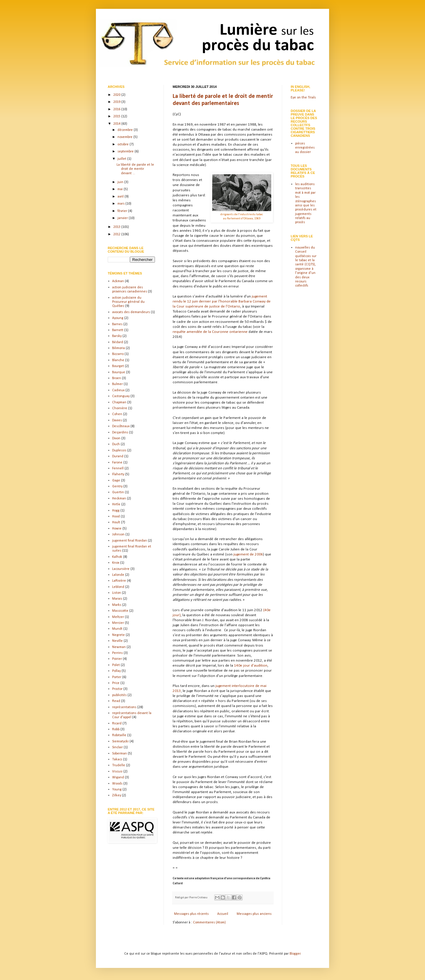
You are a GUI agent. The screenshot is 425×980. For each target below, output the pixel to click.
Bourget (118, 366)
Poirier (117, 659)
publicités (119, 695)
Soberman (120, 754)
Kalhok (117, 557)
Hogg (116, 511)
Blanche (118, 360)
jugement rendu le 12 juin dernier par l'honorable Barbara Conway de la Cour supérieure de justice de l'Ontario (222, 301)
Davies (117, 420)
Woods (117, 784)
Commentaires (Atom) (209, 923)
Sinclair (117, 747)
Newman (119, 647)
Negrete (118, 635)
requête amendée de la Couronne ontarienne (210, 332)
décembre (126, 130)
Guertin (118, 492)
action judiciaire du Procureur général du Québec (128, 302)
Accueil (223, 914)
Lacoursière (121, 569)
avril (121, 197)
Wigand (118, 777)
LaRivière (119, 581)
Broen (117, 378)
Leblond (118, 587)
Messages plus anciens (254, 914)
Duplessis (119, 450)
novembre (125, 137)
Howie (117, 529)
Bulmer (117, 384)
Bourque (119, 372)
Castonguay (121, 396)
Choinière (120, 408)
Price (116, 683)
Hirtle (116, 504)
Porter (117, 677)
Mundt (117, 629)
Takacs (117, 759)
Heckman (119, 499)
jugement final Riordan (130, 541)
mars (121, 204)
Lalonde (118, 575)
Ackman (118, 281)
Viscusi (117, 772)
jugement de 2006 (248, 554)
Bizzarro (118, 354)
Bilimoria (118, 348)
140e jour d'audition (251, 666)
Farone (117, 463)
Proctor (117, 689)
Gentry (117, 486)
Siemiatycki (120, 741)
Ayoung (118, 318)
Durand (118, 456)
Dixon (116, 438)
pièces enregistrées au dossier (305, 148)
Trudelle (119, 765)
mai (121, 189)
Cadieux (118, 390)
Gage (116, 481)
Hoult (116, 522)
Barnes (117, 324)
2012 (117, 234)
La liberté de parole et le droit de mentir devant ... (135, 169)
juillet (122, 159)
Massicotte (120, 611)
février (123, 211)
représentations (124, 707)
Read (116, 701)
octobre (124, 144)
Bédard (118, 342)
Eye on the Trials (303, 98)
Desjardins (120, 433)
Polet (116, 665)
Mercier (118, 623)
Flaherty (118, 474)
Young (117, 790)
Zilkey (117, 795)
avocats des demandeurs (131, 312)
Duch (116, 444)
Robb (116, 729)
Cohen (117, 414)
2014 (117, 124)
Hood (116, 517)
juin (121, 182)
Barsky (117, 336)
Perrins (117, 653)
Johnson (118, 535)
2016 (117, 109)
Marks (117, 605)
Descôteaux (121, 426)
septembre (126, 152)
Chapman (119, 402)
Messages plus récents (191, 914)
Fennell (118, 468)
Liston (117, 593)
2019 (117, 102)
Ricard (117, 724)
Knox (116, 563)
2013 (117, 227)
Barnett (118, 330)
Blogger (295, 954)
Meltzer (118, 617)
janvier (123, 218)
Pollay (116, 671)
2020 (117, 95)
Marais (117, 599)
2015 (117, 116)
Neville (117, 641)
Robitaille (119, 735)
